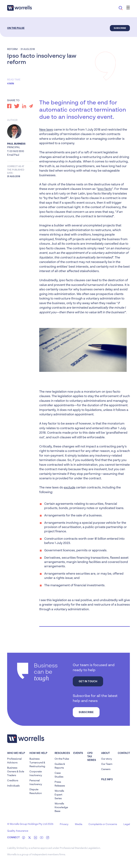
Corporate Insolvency (36, 774)
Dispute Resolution (36, 791)
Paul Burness (16, 144)
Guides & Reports (60, 766)
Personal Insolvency (36, 782)
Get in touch (88, 681)
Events (78, 753)
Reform (12, 49)
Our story (107, 759)
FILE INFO (107, 780)
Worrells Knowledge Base (61, 807)
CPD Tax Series (92, 757)
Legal (127, 824)
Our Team (107, 764)
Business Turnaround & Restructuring (37, 763)
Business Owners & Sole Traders (16, 772)
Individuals (13, 786)
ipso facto (105, 189)
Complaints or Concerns (103, 824)
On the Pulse (16, 28)
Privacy (64, 824)
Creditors (13, 781)
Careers (106, 769)
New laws (46, 130)
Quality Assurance (18, 831)
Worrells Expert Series (59, 795)
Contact (124, 753)
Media (79, 824)
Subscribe (120, 28)
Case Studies (59, 775)
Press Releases (60, 784)
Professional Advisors (14, 761)
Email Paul (13, 155)
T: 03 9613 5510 (16, 151)
